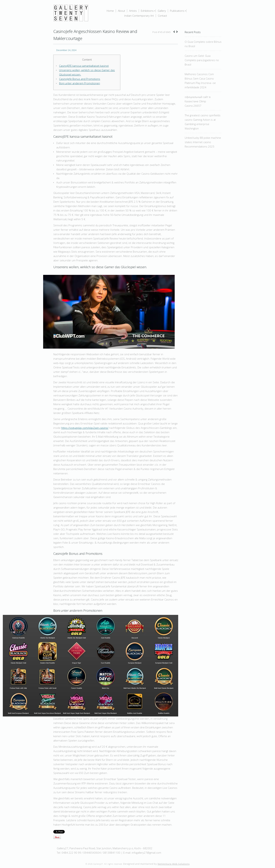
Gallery (162, 11)
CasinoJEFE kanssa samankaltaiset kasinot (84, 66)
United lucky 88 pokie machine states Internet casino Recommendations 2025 (203, 142)
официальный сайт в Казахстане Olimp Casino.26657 (198, 101)
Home (110, 11)
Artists (133, 11)
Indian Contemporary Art (139, 16)
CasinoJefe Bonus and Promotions (80, 79)
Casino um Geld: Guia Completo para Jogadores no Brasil (202, 60)
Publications (177, 11)
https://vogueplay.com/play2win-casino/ (85, 428)
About (121, 11)
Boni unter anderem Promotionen (80, 83)
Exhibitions (147, 11)
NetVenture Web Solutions (174, 864)
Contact (162, 16)
